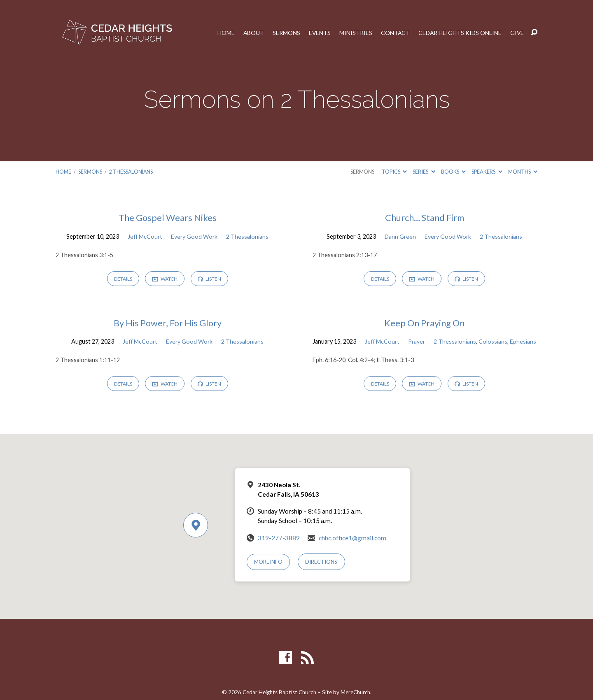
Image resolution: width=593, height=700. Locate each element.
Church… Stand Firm (424, 217)
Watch (165, 279)
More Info (269, 574)
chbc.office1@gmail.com (353, 549)
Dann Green (400, 236)
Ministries (354, 33)
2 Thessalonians (131, 172)
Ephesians (462, 352)
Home (223, 33)
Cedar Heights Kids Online (459, 33)
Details (122, 279)
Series (424, 172)
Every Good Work (195, 236)
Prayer (473, 342)
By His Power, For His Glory (167, 323)
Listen (211, 279)
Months (523, 172)
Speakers (487, 172)
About (251, 33)
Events (318, 33)
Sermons (284, 33)
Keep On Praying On (425, 323)
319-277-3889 (279, 549)
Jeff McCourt (144, 236)
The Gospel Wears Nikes (167, 217)
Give (517, 33)
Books (453, 172)
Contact (393, 33)
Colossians (432, 352)
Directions (322, 574)
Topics (394, 172)
